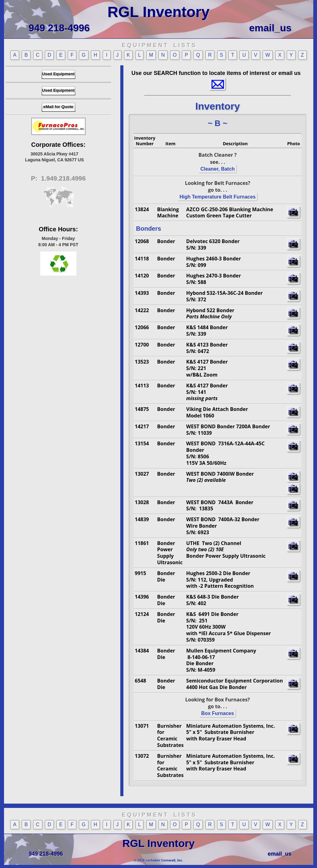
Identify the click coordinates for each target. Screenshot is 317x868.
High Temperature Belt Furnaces (218, 197)
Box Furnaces (218, 713)
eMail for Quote (58, 107)
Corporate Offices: (58, 145)
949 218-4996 (59, 28)
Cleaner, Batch (218, 169)
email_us (270, 28)
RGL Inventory (159, 12)
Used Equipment (58, 74)
